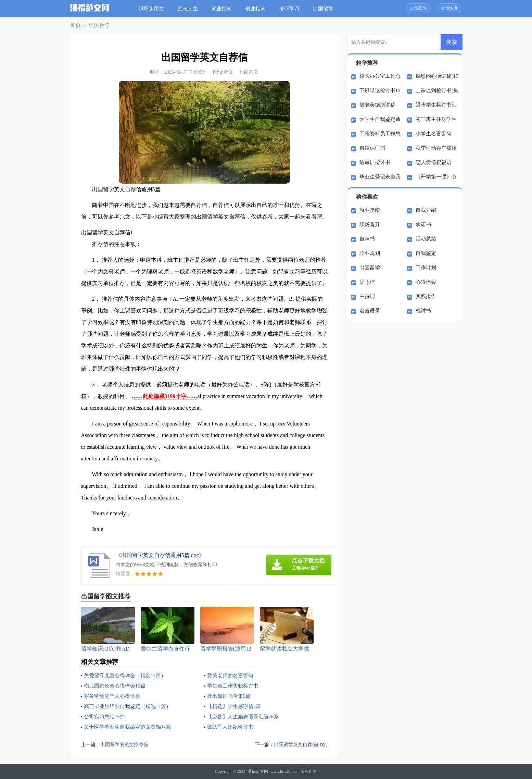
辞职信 (367, 282)
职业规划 (370, 253)
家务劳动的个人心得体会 (114, 696)
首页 (74, 26)
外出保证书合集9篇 (230, 696)
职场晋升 (370, 224)
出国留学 (326, 9)
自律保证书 (372, 148)
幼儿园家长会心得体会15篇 (117, 686)
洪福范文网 (258, 771)
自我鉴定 (426, 253)
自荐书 (367, 239)
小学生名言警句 (434, 134)
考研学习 (292, 9)
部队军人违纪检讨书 (232, 727)
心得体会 (426, 282)
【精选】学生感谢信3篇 (236, 706)
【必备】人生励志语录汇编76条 (245, 716)
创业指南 (258, 9)
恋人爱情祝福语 (434, 162)
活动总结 (426, 239)
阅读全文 (223, 72)
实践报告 (426, 296)
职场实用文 (154, 9)
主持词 (367, 296)
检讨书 (423, 311)
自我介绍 (426, 210)
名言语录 (370, 311)
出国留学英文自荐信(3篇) (299, 744)
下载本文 (248, 72)
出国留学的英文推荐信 (126, 744)
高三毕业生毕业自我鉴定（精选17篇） (130, 706)
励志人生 (190, 9)
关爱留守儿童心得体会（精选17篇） (128, 675)
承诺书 (423, 224)
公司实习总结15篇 (106, 716)
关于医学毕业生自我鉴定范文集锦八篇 (130, 727)
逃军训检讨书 (375, 162)
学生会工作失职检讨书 (235, 686)
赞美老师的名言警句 (232, 675)
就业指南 (224, 9)
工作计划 (426, 268)
